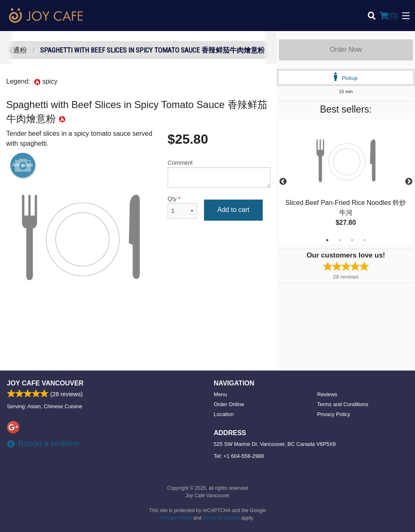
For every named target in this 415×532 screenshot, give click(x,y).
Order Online (229, 404)
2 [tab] (340, 240)
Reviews (327, 394)
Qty (182, 207)
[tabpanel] (346, 182)
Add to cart (233, 210)
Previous (283, 182)
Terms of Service (221, 518)
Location (224, 414)
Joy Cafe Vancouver (45, 383)
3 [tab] (352, 240)
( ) (389, 16)
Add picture (23, 165)
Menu (221, 394)
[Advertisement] (138, 339)
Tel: (239, 456)
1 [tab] (327, 240)
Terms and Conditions (343, 404)
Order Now (346, 49)
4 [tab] (365, 240)
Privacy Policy (334, 414)
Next (409, 182)
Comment (219, 174)
